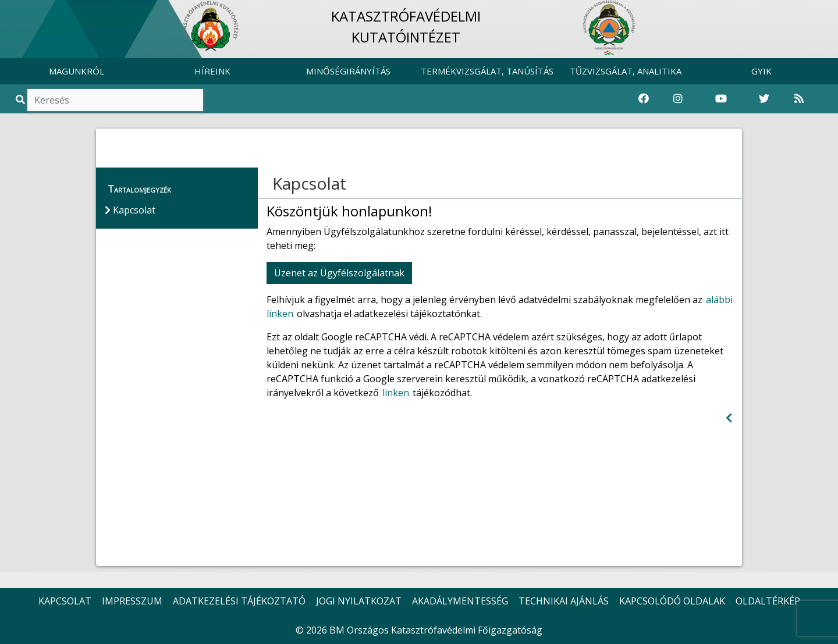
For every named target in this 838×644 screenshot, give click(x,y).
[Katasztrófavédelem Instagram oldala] (678, 99)
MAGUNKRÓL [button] (77, 71)
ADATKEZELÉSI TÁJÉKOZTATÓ (239, 601)
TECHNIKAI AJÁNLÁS (564, 601)
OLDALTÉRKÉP (768, 601)
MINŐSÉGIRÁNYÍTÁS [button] (348, 71)
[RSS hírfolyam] (799, 99)
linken (396, 393)
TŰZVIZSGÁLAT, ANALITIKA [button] (626, 71)
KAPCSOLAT (65, 601)
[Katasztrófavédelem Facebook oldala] (644, 99)
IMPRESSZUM (132, 601)
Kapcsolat (309, 183)
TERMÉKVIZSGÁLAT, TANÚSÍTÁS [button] (487, 71)
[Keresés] (115, 100)
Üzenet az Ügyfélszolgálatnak (339, 273)
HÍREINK (212, 71)
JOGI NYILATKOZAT (359, 601)
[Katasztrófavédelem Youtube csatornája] (721, 99)
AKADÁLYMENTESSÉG (460, 601)
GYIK (761, 71)
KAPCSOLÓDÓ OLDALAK (672, 601)
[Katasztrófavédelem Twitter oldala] (764, 99)
